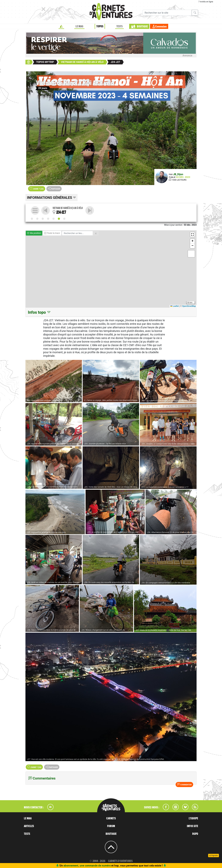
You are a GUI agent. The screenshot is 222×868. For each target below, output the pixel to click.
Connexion (161, 27)
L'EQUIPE (193, 818)
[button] (192, 234)
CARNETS (111, 818)
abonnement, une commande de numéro (87, 865)
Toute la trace (52, 233)
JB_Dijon (178, 174)
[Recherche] (167, 13)
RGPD (195, 834)
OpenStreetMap (189, 306)
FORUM (111, 826)
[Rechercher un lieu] (77, 233)
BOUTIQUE (142, 27)
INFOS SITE (192, 826)
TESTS (119, 26)
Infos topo (39, 312)
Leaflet (175, 306)
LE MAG (79, 26)
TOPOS (100, 26)
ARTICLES (29, 826)
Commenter (184, 784)
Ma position (34, 233)
